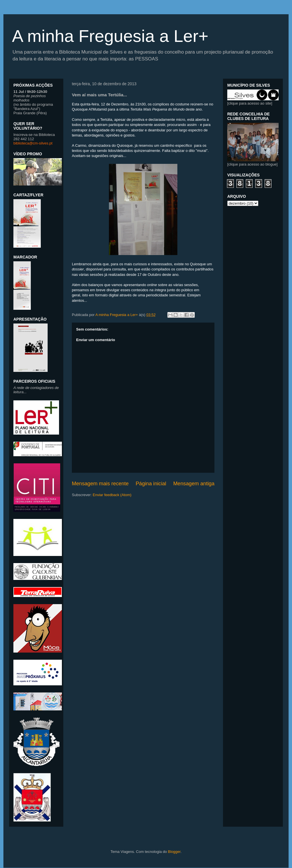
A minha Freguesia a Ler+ (110, 36)
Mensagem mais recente (100, 484)
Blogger (174, 852)
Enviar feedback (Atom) (112, 495)
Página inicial (151, 484)
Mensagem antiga (194, 484)
